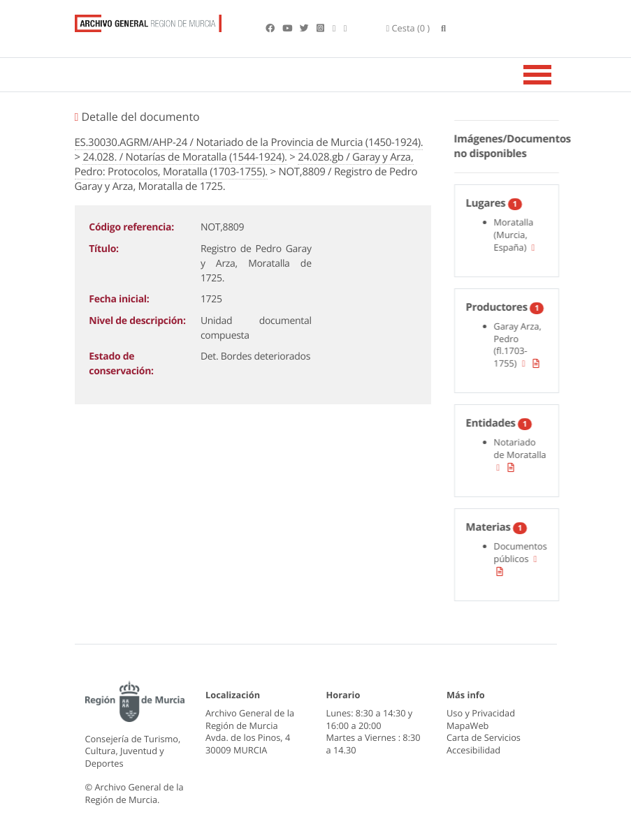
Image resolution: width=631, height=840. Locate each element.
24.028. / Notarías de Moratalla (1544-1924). (184, 157)
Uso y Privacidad (481, 713)
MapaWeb (467, 725)
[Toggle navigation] (555, 75)
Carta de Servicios (484, 737)
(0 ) (408, 28)
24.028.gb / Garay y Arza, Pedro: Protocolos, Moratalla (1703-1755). (244, 164)
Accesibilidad (473, 750)
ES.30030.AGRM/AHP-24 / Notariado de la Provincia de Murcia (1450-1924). (249, 142)
